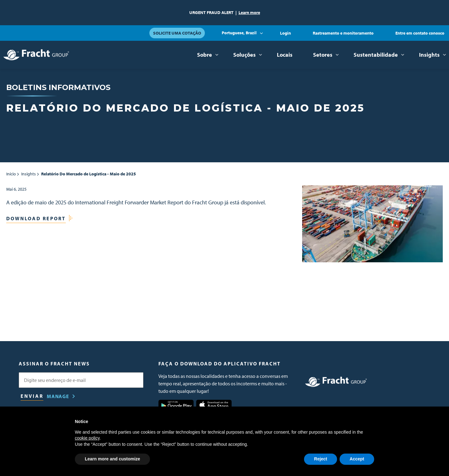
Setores (323, 55)
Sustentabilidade (376, 55)
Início (11, 174)
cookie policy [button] (87, 438)
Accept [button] (357, 459)
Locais (285, 55)
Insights (429, 55)
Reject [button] (321, 459)
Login (285, 33)
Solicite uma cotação (177, 33)
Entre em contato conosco (420, 33)
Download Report (36, 218)
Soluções (244, 55)
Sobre (205, 55)
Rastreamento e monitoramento (343, 33)
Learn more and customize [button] (112, 459)
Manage (58, 396)
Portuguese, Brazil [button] (239, 33)
